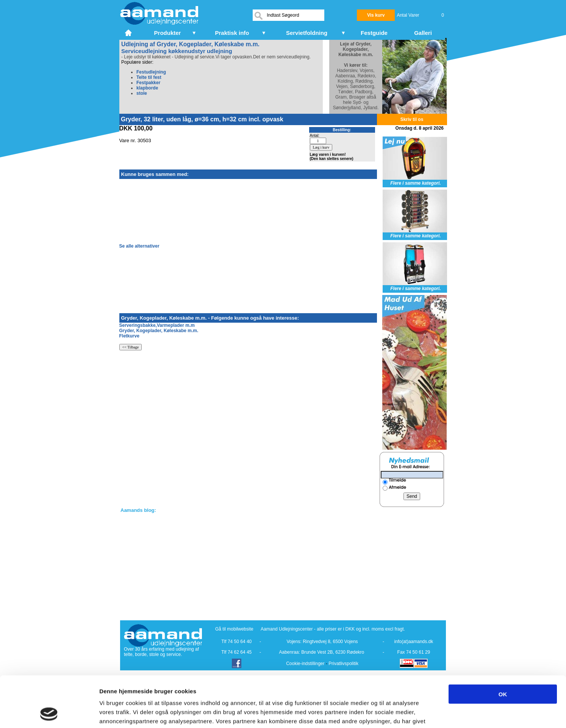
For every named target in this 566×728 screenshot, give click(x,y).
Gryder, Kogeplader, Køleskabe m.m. (159, 331)
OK (503, 646)
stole (142, 93)
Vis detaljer (394, 713)
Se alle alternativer (139, 246)
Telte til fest (149, 77)
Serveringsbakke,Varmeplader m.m (157, 325)
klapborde (147, 88)
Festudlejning (151, 72)
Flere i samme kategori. (415, 183)
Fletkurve (129, 336)
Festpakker (148, 83)
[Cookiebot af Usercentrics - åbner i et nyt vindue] (49, 713)
